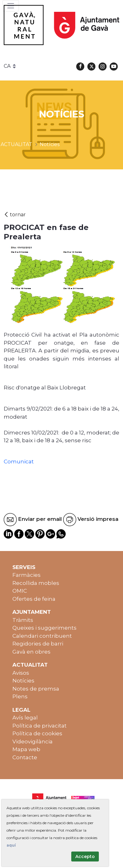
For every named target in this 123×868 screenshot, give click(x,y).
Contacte (25, 757)
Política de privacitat (40, 726)
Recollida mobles (36, 583)
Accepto (85, 857)
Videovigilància (33, 742)
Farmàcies (26, 575)
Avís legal (25, 718)
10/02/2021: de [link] (50, 433)
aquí (11, 845)
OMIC (20, 591)
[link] (40, 409)
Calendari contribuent (42, 636)
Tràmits (23, 620)
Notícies (23, 681)
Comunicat (19, 462)
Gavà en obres (31, 652)
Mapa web (26, 749)
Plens (20, 696)
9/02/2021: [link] (40, 409)
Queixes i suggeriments (44, 628)
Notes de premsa (36, 689)
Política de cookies (37, 733)
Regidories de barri (38, 644)
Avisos (21, 673)
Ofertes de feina (34, 599)
